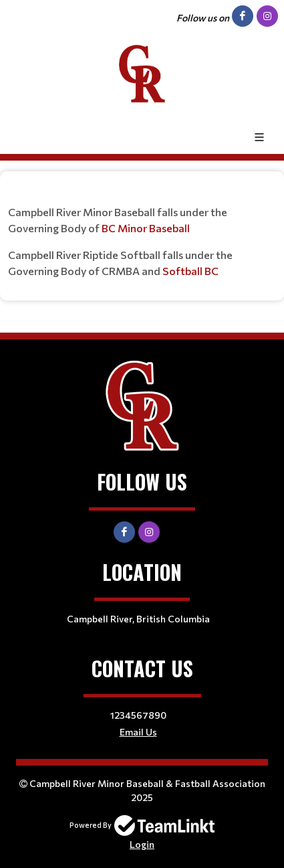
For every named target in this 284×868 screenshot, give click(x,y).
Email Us (138, 732)
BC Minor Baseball (146, 228)
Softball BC (190, 271)
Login (142, 844)
